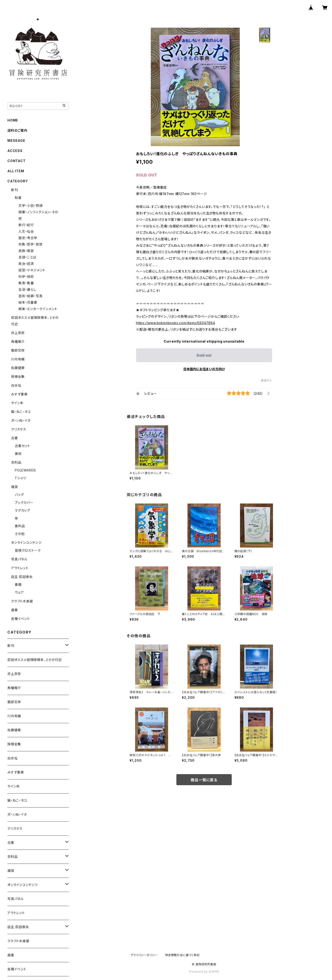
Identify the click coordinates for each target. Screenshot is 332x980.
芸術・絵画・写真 (30, 296)
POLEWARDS (25, 470)
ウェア (19, 592)
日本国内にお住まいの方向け (204, 369)
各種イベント (21, 619)
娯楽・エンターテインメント (38, 309)
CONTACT (16, 161)
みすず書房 (19, 394)
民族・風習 (26, 251)
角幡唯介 (18, 342)
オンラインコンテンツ (26, 543)
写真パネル (19, 559)
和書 (18, 198)
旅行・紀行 (26, 225)
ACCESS (15, 151)
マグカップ (22, 510)
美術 (18, 454)
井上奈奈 (18, 333)
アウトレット (20, 568)
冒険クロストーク (28, 550)
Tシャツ (21, 478)
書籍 (18, 585)
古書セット (22, 446)
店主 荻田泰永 (22, 577)
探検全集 (18, 377)
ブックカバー (24, 502)
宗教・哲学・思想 (30, 244)
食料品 (20, 526)
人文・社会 (26, 231)
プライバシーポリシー (144, 955)
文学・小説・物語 (30, 206)
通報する (266, 380)
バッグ (19, 495)
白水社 (16, 385)
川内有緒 (18, 359)
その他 (20, 534)
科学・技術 (26, 277)
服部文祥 (18, 350)
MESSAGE (16, 141)
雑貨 (15, 487)
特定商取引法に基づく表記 (182, 955)
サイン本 (17, 403)
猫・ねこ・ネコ (21, 412)
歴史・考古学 (28, 238)
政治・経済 (26, 264)
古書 (15, 438)
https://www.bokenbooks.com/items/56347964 (176, 323)
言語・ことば (27, 257)
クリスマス (19, 429)
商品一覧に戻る (204, 780)
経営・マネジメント (32, 270)
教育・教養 (26, 283)
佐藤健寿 (18, 368)
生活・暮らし (27, 289)
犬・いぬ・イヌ (21, 420)
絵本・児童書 (28, 302)
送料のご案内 (17, 130)
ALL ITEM (16, 171)
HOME (13, 120)
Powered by (204, 972)
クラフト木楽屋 (22, 601)
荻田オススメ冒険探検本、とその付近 (35, 660)
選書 (15, 610)
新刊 (15, 190)
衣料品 (16, 462)
